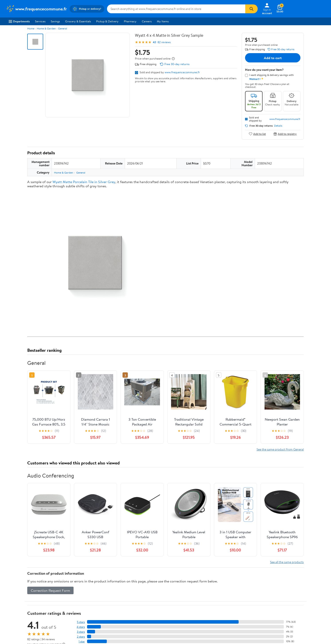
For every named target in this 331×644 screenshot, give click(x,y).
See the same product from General (280, 449)
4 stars (81, 627)
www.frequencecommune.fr (182, 72)
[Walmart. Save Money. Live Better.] (36, 9)
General (63, 28)
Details (278, 126)
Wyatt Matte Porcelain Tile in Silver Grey (84, 182)
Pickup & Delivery (107, 21)
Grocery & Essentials (78, 21)
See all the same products (287, 562)
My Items (163, 21)
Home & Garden (46, 28)
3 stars (81, 632)
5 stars (81, 622)
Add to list (257, 134)
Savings (55, 21)
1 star (82, 641)
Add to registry (285, 134)
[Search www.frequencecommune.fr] (176, 9)
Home (31, 28)
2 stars (81, 637)
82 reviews (164, 42)
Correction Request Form (50, 590)
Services (40, 21)
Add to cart (273, 58)
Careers (147, 21)
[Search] (251, 9)
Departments (19, 21)
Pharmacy (130, 21)
